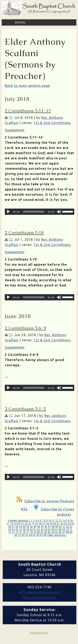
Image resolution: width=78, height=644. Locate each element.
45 (42, 526)
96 (38, 535)
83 (49, 532)
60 (31, 529)
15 (68, 520)
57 (21, 529)
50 (60, 526)
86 (60, 532)
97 (41, 535)
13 (61, 520)
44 (38, 526)
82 (46, 532)
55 (13, 529)
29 (51, 523)
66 (53, 529)
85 (57, 532)
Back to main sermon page (27, 86)
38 (17, 526)
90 (16, 535)
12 (57, 520)
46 (46, 526)
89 (71, 532)
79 (35, 532)
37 (13, 526)
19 (15, 523)
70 (67, 529)
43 (35, 526)
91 (20, 535)
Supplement (15, 130)
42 (31, 526)
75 (21, 532)
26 (40, 523)
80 (38, 532)
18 (12, 523)
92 (23, 535)
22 (26, 523)
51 (64, 526)
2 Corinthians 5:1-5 (25, 409)
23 (30, 523)
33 (66, 523)
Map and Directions (40, 597)
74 (17, 532)
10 (50, 520)
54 (10, 529)
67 (57, 529)
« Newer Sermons (18, 520)
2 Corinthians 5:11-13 (28, 111)
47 (49, 526)
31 (58, 523)
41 (28, 526)
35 (73, 523)
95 (34, 535)
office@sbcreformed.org (40, 592)
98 (45, 535)
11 (53, 520)
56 (17, 529)
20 (19, 523)
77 (28, 532)
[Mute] (59, 212)
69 (64, 529)
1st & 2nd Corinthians (52, 123)
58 (24, 529)
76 (24, 532)
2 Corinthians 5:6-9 (25, 328)
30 (55, 523)
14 (64, 520)
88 (67, 532)
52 (67, 526)
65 (49, 529)
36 (10, 526)
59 (28, 529)
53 (71, 526)
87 (64, 532)
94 (30, 535)
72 (10, 532)
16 (71, 520)
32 (62, 523)
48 (53, 526)
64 (46, 529)
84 (53, 532)
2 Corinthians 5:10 (24, 233)
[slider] (34, 212)
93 (27, 535)
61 (35, 529)
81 (42, 532)
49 (57, 526)
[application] (40, 212)
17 (8, 523)
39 (21, 526)
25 (37, 523)
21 (22, 523)
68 (60, 529)
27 (44, 523)
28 (47, 523)
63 (42, 529)
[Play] (8, 212)
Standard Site (39, 633)
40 (24, 526)
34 (69, 523)
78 (31, 532)
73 (13, 532)
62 (38, 529)
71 (71, 529)
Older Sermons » (57, 535)
